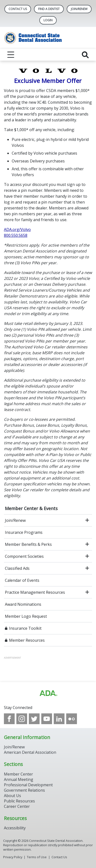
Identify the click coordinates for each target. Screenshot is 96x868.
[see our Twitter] (34, 719)
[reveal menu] (11, 55)
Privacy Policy (13, 857)
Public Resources (19, 801)
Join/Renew (79, 9)
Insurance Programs (24, 532)
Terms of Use (37, 857)
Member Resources (27, 640)
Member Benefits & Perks (28, 544)
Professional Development (28, 785)
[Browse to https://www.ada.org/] (48, 693)
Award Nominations (23, 604)
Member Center (18, 774)
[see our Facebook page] (9, 719)
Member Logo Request (26, 616)
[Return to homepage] (48, 38)
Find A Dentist (49, 9)
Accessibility (15, 828)
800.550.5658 (16, 235)
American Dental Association (30, 752)
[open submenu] (87, 520)
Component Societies (24, 556)
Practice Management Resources (35, 592)
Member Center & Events (31, 508)
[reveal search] (85, 55)
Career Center (17, 806)
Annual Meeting (19, 779)
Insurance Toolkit (25, 628)
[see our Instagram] (22, 719)
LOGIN (48, 20)
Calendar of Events (22, 580)
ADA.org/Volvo (17, 229)
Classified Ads (17, 568)
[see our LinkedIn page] (59, 719)
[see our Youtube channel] (47, 719)
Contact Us (18, 9)
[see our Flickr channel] (72, 719)
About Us (12, 796)
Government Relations (24, 790)
